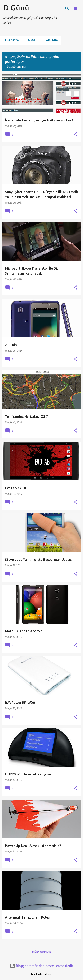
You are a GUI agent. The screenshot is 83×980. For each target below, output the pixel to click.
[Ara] (67, 8)
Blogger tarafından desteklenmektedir (42, 966)
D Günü (16, 8)
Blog (30, 40)
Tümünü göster (16, 67)
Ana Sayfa (10, 40)
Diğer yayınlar (41, 952)
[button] (75, 134)
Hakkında (50, 40)
